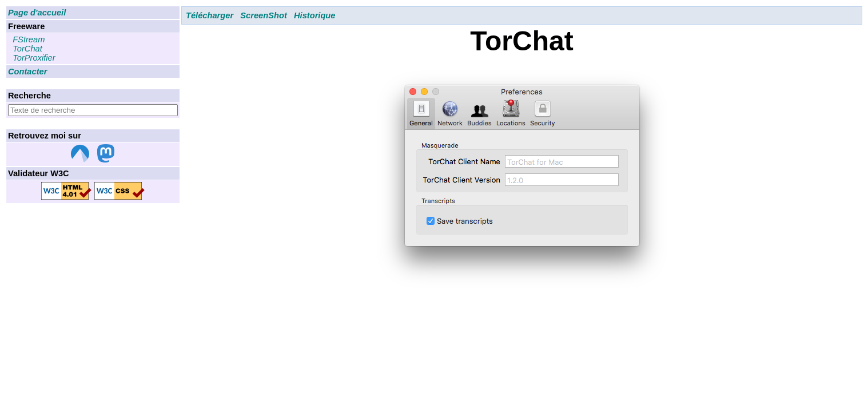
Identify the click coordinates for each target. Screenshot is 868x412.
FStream (29, 39)
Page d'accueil (37, 13)
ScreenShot (263, 15)
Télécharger (210, 15)
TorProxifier (34, 58)
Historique (314, 15)
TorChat (27, 49)
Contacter (27, 72)
